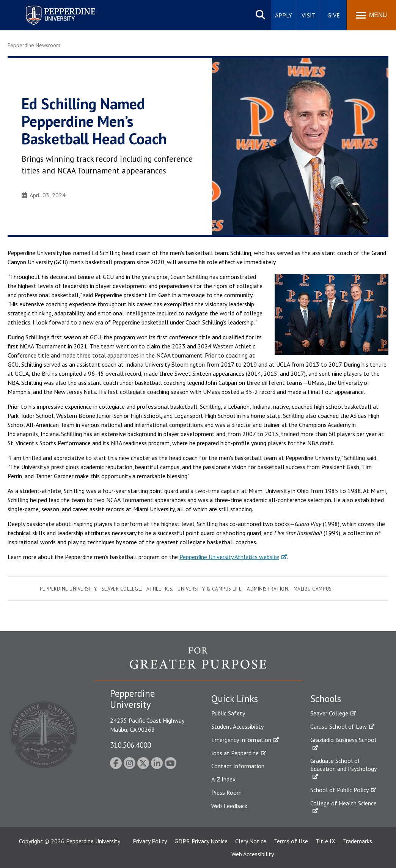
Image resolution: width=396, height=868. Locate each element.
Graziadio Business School (343, 740)
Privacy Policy (150, 841)
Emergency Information (241, 740)
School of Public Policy (339, 790)
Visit (309, 15)
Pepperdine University (68, 589)
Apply (284, 15)
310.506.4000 (130, 745)
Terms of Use (291, 841)
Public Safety (228, 713)
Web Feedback (229, 806)
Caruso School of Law (339, 726)
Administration (268, 589)
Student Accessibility (237, 726)
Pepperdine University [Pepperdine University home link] (51, 7)
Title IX (325, 841)
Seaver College (121, 589)
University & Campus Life (210, 589)
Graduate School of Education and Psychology (343, 765)
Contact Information (238, 766)
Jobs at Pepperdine (235, 753)
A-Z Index (223, 779)
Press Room (226, 792)
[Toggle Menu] (371, 15)
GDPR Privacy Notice (201, 841)
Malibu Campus (313, 589)
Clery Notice (251, 841)
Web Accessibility (253, 854)
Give (334, 15)
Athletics (159, 589)
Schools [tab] (326, 699)
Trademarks (357, 841)
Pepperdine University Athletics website (229, 557)
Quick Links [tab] (235, 699)
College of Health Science (343, 803)
